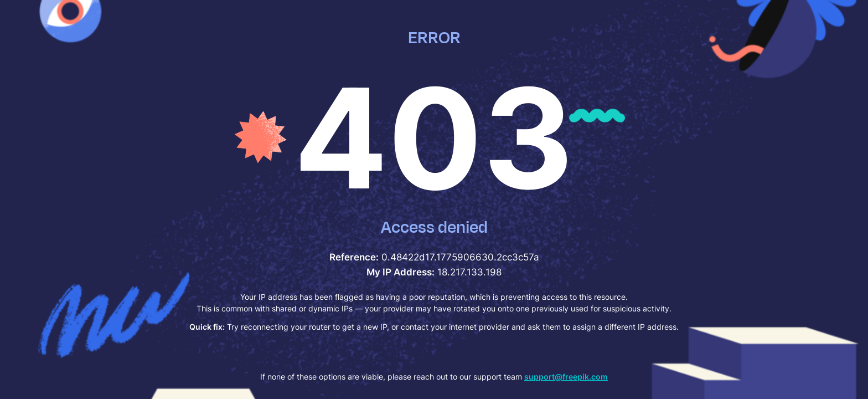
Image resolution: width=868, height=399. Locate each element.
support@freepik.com (566, 377)
